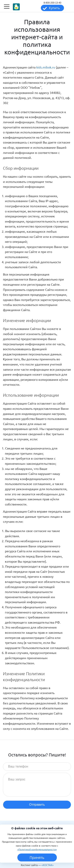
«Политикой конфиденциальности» (37, 849)
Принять (37, 857)
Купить (54, 8)
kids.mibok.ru (46, 67)
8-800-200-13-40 (52, 3)
